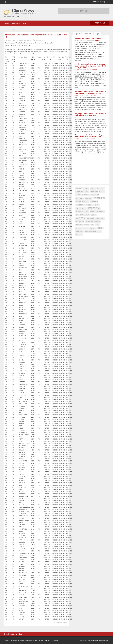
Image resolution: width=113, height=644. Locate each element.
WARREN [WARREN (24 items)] (79, 232)
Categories (16, 23)
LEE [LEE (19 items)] (77, 215)
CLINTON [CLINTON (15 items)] (85, 195)
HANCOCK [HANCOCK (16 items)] (89, 205)
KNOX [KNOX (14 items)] (87, 212)
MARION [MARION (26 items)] (90, 218)
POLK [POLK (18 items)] (97, 225)
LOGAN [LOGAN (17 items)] (94, 215)
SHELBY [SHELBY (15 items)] (93, 228)
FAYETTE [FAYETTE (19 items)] (89, 198)
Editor (10, 40)
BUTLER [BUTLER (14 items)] (93, 188)
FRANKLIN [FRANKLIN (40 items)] (99, 198)
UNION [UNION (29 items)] (100, 228)
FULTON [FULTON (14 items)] (78, 202)
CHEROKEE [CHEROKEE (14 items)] (94, 192)
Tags (97, 34)
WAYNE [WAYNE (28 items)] (79, 235)
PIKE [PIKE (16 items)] (92, 225)
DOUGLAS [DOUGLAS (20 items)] (79, 198)
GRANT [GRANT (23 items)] (85, 202)
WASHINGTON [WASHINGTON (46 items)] (93, 231)
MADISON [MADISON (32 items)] (80, 218)
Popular (77, 34)
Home (7, 23)
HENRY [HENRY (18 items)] (96, 205)
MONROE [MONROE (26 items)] (80, 222)
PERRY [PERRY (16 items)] (86, 225)
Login (107, 2)
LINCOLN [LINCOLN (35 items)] (85, 215)
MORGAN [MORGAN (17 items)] (79, 225)
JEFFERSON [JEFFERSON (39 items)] (94, 208)
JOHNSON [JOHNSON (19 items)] (79, 212)
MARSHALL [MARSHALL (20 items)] (100, 218)
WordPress (105, 640)
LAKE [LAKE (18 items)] (92, 212)
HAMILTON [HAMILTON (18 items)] (79, 205)
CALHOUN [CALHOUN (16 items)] (101, 188)
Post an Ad (100, 23)
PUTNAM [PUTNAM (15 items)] (78, 228)
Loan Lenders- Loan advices (23, 40)
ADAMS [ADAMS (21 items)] (78, 188)
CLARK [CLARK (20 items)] (102, 191)
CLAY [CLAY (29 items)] (78, 195)
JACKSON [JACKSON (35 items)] (81, 208)
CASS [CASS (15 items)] (87, 192)
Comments (88, 34)
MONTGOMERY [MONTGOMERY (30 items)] (93, 222)
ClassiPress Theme (86, 640)
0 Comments (96, 40)
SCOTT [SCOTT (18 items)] (86, 228)
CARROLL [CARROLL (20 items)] (79, 191)
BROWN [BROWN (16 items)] (86, 188)
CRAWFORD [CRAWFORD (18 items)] (94, 195)
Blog (24, 23)
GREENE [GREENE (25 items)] (94, 202)
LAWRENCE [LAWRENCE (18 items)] (100, 212)
